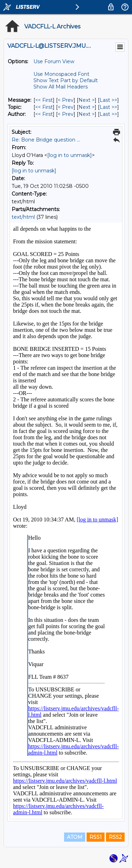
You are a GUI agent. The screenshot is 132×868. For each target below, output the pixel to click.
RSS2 (115, 837)
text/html (23, 217)
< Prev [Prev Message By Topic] (66, 107)
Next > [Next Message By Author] (87, 114)
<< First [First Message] (44, 100)
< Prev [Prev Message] (66, 100)
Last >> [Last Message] (108, 100)
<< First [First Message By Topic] (44, 107)
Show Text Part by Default (66, 80)
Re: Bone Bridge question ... (46, 140)
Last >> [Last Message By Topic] (108, 107)
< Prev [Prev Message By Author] (66, 114)
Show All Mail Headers (61, 87)
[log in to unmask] (70, 155)
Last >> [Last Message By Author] (108, 114)
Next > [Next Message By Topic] (87, 107)
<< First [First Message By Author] (44, 114)
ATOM (75, 837)
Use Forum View (54, 61)
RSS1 (96, 837)
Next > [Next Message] (87, 100)
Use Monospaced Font (61, 74)
